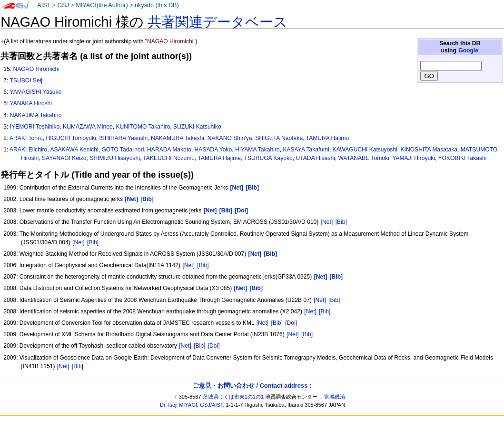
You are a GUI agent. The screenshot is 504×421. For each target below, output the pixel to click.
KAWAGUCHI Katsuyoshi (365, 150)
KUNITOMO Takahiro (143, 127)
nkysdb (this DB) (157, 5)
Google (468, 50)
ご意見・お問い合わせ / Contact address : (252, 386)
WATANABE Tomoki (364, 158)
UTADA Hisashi (315, 158)
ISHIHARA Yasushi (123, 138)
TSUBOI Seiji (26, 80)
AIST (44, 5)
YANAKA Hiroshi (31, 103)
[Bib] (341, 222)
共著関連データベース (217, 22)
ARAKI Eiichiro (28, 150)
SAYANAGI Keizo (64, 158)
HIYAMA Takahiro (257, 150)
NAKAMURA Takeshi (178, 138)
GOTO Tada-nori (123, 150)
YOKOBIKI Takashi (463, 158)
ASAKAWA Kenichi (74, 150)
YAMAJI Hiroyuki (414, 158)
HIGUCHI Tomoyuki (71, 138)
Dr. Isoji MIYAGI (178, 405)
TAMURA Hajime (220, 158)
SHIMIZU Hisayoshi (115, 158)
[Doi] (291, 323)
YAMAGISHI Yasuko (35, 92)
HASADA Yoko (213, 150)
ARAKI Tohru (26, 138)
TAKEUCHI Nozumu (169, 158)
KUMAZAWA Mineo (88, 127)
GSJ (63, 5)
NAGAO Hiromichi (36, 69)
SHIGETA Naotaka (279, 138)
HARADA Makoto (169, 150)
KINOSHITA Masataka (429, 150)
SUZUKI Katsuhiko (197, 127)
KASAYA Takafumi (306, 150)
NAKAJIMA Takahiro (36, 115)
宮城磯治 (335, 397)
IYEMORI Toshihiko (35, 127)
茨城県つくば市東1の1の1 (233, 397)
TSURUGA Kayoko (268, 158)
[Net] (327, 222)
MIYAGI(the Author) (102, 5)
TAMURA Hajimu (328, 138)
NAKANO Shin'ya (230, 138)
